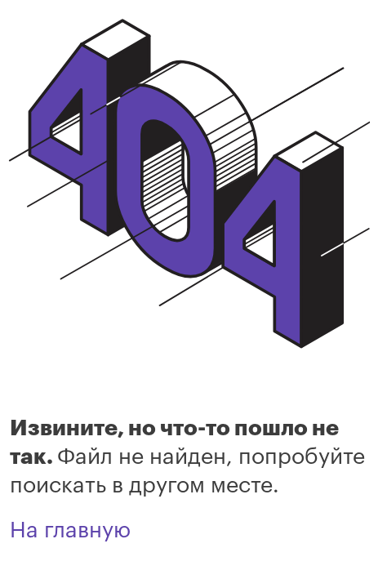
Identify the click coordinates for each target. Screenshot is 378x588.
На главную (70, 530)
